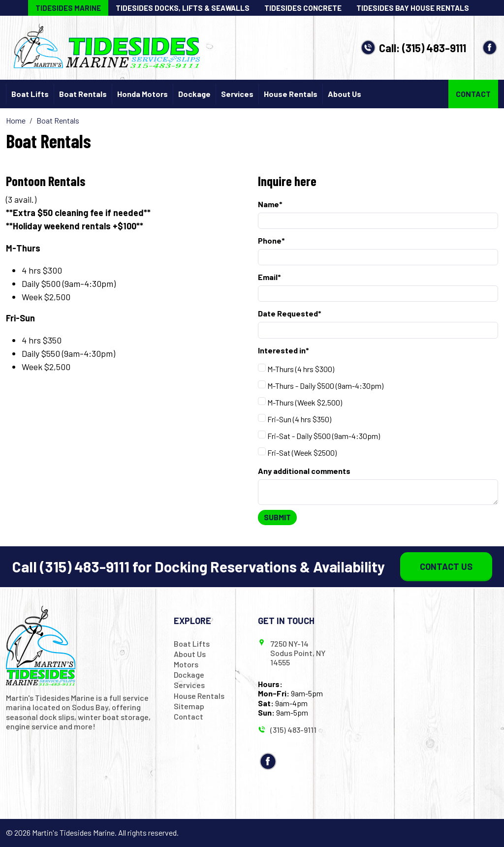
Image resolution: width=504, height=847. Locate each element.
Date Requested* (290, 313)
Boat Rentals (83, 94)
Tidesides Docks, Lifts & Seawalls (183, 8)
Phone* (271, 240)
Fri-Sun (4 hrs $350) (295, 419)
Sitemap (189, 706)
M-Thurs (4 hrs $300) (296, 368)
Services (237, 94)
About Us (345, 94)
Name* (270, 204)
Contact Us (446, 566)
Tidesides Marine (68, 8)
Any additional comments (304, 471)
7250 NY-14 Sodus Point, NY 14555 (298, 653)
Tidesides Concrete (303, 8)
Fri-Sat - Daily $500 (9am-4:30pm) (319, 435)
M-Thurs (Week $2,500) (300, 402)
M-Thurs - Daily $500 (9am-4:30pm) (321, 385)
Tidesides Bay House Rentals (413, 8)
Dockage (194, 94)
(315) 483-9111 (434, 48)
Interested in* (283, 350)
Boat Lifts (30, 94)
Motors (186, 664)
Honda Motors (142, 94)
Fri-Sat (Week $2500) (297, 452)
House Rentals (291, 94)
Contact (473, 94)
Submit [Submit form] (277, 517)
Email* (269, 277)
